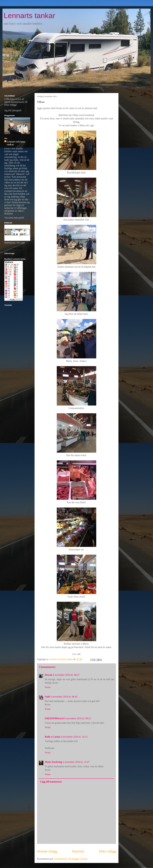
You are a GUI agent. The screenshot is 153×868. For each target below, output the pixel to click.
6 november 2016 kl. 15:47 (76, 762)
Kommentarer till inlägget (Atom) (71, 859)
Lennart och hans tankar (16, 143)
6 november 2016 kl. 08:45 (64, 697)
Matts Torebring (53, 762)
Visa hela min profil (14, 218)
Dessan (48, 675)
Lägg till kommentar (51, 782)
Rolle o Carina (52, 737)
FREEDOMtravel (54, 718)
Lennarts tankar (29, 16)
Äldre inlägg (107, 851)
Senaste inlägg (47, 851)
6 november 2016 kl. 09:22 (78, 718)
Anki (47, 697)
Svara (48, 687)
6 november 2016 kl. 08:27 (66, 675)
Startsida (78, 851)
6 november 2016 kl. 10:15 (74, 737)
